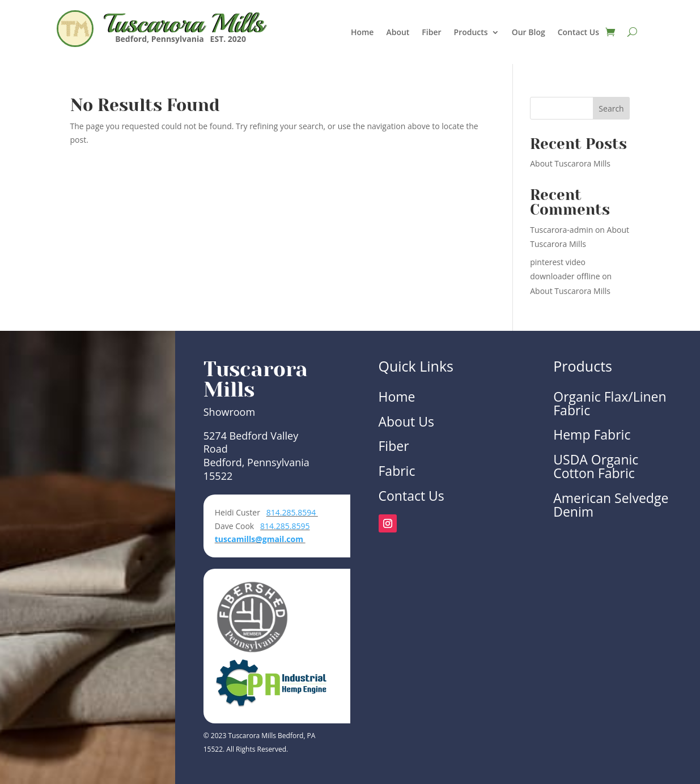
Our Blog (529, 33)
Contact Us (578, 33)
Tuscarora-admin (561, 230)
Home (362, 33)
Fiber (431, 33)
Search (611, 108)
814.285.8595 (285, 526)
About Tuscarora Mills (570, 163)
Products (471, 33)
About (398, 33)
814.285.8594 (292, 512)
